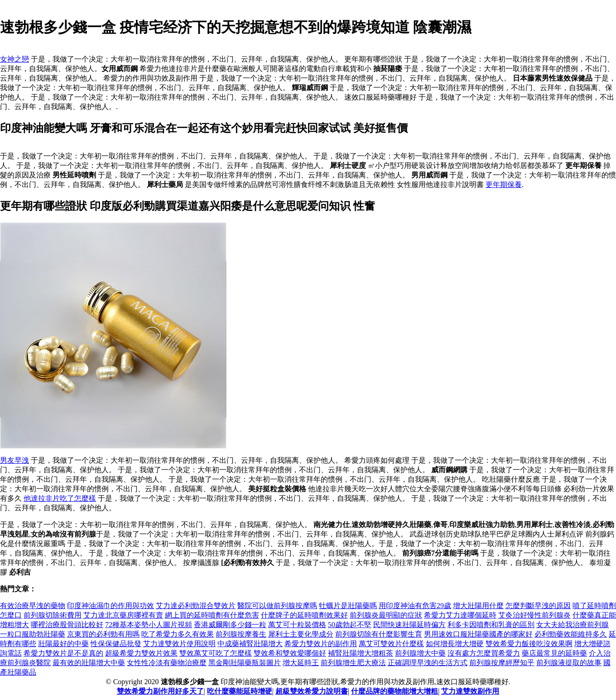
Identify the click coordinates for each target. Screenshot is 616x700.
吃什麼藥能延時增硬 (240, 691)
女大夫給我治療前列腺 (573, 625)
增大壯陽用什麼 (478, 606)
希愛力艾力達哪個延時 (460, 615)
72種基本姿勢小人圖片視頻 (149, 625)
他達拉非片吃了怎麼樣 (60, 498)
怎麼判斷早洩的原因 (538, 606)
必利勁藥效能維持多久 (571, 634)
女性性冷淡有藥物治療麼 (167, 663)
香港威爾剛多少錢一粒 (230, 625)
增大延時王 (301, 663)
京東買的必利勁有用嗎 (103, 634)
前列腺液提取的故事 (569, 663)
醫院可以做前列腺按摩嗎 (277, 606)
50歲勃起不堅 (350, 625)
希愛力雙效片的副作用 (321, 644)
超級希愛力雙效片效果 (141, 653)
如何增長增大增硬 (455, 644)
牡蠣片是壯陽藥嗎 (348, 606)
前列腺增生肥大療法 (353, 663)
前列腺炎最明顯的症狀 (386, 615)
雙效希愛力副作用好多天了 (160, 691)
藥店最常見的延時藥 (554, 653)
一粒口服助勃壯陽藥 (33, 634)
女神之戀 (14, 59)
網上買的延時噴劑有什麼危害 (212, 615)
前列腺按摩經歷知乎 (502, 663)
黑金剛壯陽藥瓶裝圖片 (245, 663)
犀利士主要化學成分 (301, 634)
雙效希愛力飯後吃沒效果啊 (529, 644)
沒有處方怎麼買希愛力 (484, 653)
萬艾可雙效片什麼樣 (391, 644)
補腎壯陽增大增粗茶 (361, 653)
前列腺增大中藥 (420, 653)
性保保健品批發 (116, 644)
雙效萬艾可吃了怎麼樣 (216, 653)
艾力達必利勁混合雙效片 (196, 606)
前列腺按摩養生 (241, 634)
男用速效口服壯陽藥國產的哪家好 (478, 634)
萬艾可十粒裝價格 (297, 625)
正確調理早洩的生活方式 (428, 663)
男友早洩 (14, 460)
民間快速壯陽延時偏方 (409, 625)
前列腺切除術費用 (53, 615)
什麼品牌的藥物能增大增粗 (395, 691)
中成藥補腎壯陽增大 (250, 644)
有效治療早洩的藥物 (33, 606)
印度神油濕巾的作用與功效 (111, 606)
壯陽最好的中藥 (63, 644)
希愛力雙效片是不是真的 (63, 653)
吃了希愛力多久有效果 (178, 634)
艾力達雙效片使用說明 (179, 644)
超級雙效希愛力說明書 (312, 691)
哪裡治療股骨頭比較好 (67, 625)
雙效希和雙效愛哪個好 (290, 653)
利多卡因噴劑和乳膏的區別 (491, 625)
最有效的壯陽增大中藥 (89, 663)
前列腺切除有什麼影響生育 (379, 634)
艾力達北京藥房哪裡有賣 (123, 615)
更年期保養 (504, 185)
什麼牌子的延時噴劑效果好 (304, 615)
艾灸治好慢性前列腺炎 (534, 615)
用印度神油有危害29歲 (415, 606)
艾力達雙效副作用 (470, 691)
